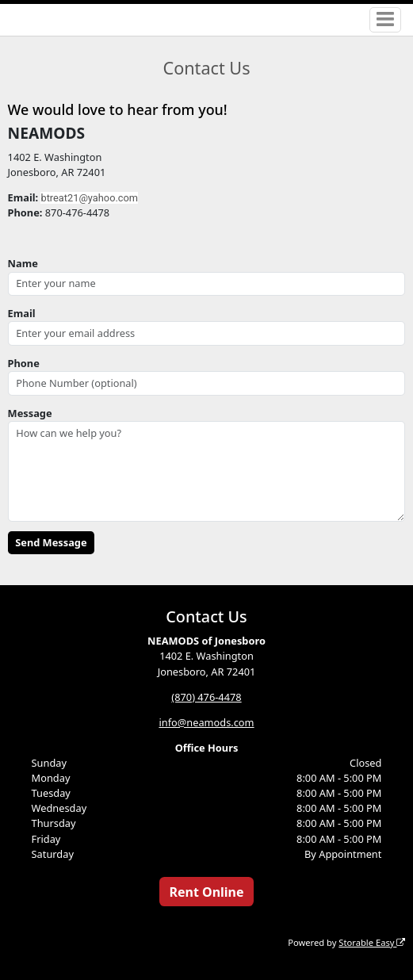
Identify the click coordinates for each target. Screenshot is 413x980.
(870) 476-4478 (206, 697)
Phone (24, 363)
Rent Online (206, 892)
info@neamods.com (206, 722)
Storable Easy (372, 942)
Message (30, 413)
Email (22, 313)
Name (23, 263)
